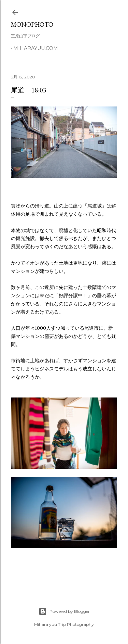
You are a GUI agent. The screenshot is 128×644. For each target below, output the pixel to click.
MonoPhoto (32, 24)
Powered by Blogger (64, 611)
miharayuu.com (36, 48)
